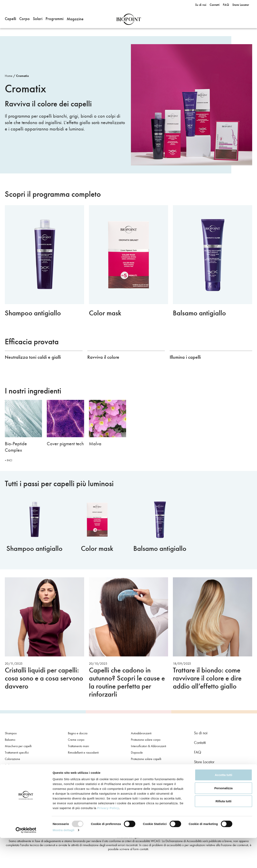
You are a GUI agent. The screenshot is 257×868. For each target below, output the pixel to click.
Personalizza (224, 818)
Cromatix (22, 76)
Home (9, 76)
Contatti (200, 743)
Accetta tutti (224, 805)
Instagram (208, 774)
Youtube (219, 774)
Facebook (197, 774)
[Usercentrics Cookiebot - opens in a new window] (26, 860)
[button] (10, 19)
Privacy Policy (108, 838)
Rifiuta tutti (223, 831)
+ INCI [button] (8, 460)
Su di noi (201, 733)
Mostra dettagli (63, 860)
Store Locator (204, 762)
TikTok (230, 774)
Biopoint (129, 19)
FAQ (198, 752)
